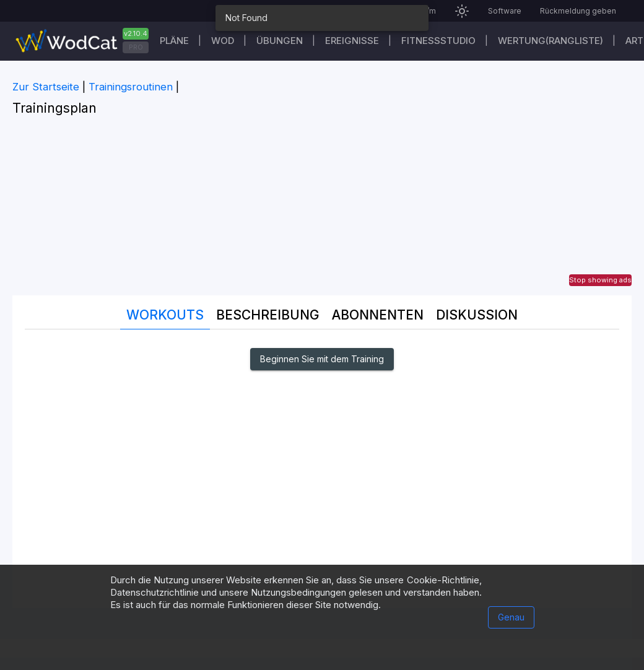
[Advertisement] (322, 209)
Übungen (280, 41)
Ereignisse (352, 41)
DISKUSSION (477, 315)
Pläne (174, 41)
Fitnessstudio (438, 41)
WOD (223, 41)
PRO (136, 47)
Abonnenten (378, 315)
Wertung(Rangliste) (550, 41)
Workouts (165, 315)
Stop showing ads (600, 280)
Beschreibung (268, 315)
